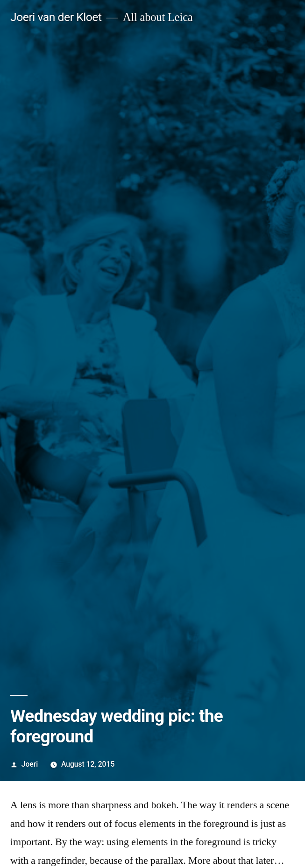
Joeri (30, 764)
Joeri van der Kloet (56, 17)
